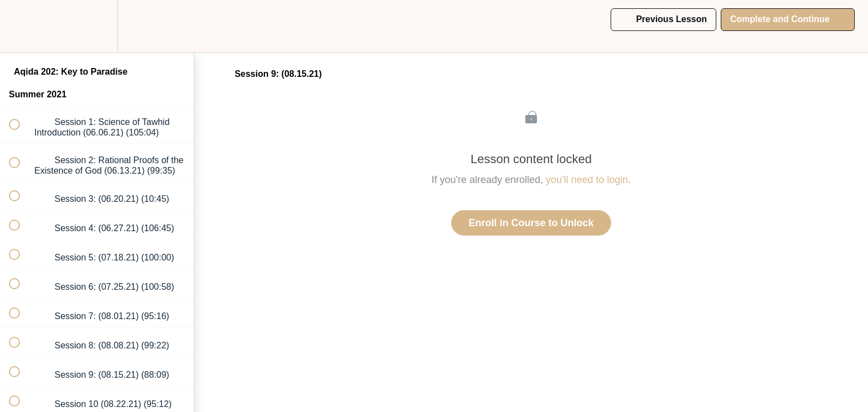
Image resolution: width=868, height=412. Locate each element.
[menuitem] (97, 26)
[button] (20, 26)
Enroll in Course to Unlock (531, 223)
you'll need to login (587, 180)
